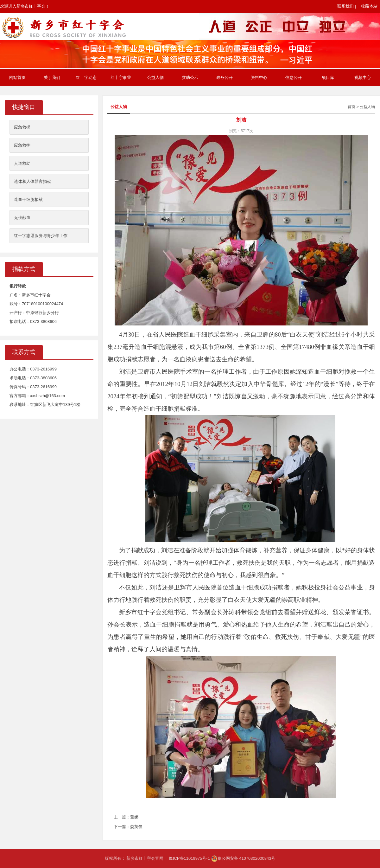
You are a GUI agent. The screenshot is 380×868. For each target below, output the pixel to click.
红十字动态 (86, 77)
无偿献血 (22, 218)
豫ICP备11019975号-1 (189, 858)
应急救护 (22, 145)
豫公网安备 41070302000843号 (243, 858)
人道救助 (22, 163)
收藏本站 (369, 6)
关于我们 (52, 77)
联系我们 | (347, 6)
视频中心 (363, 77)
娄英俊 (136, 827)
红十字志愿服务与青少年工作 (41, 236)
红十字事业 (121, 77)
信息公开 (294, 77)
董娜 (134, 817)
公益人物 (155, 77)
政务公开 (225, 77)
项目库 (328, 77)
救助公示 (190, 77)
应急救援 (22, 127)
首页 (351, 107)
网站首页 (17, 77)
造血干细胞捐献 (28, 199)
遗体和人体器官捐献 (32, 181)
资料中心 (259, 77)
